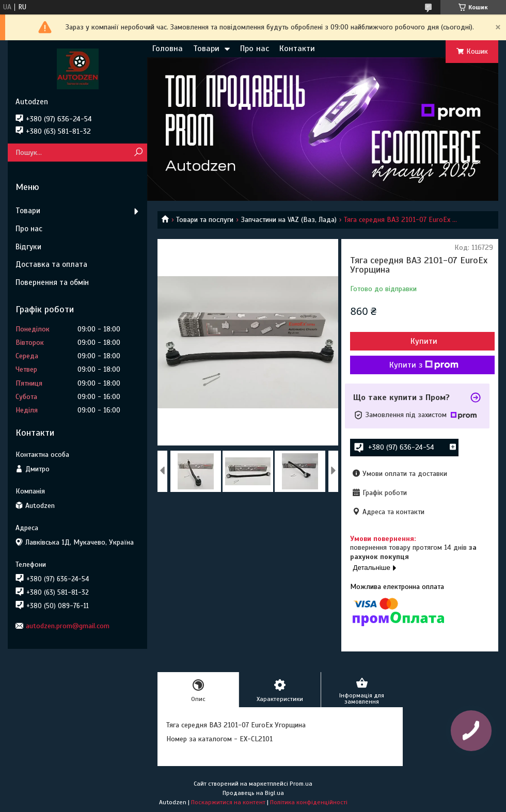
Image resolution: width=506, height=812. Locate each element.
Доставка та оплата (51, 264)
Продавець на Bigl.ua (253, 793)
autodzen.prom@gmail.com (68, 626)
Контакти (297, 49)
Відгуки (28, 247)
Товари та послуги (205, 220)
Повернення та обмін (52, 282)
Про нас (255, 49)
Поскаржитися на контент (228, 802)
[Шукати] (138, 153)
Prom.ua (301, 784)
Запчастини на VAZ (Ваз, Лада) (289, 220)
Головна (168, 49)
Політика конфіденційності (309, 802)
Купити (424, 341)
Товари (206, 49)
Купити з (424, 365)
